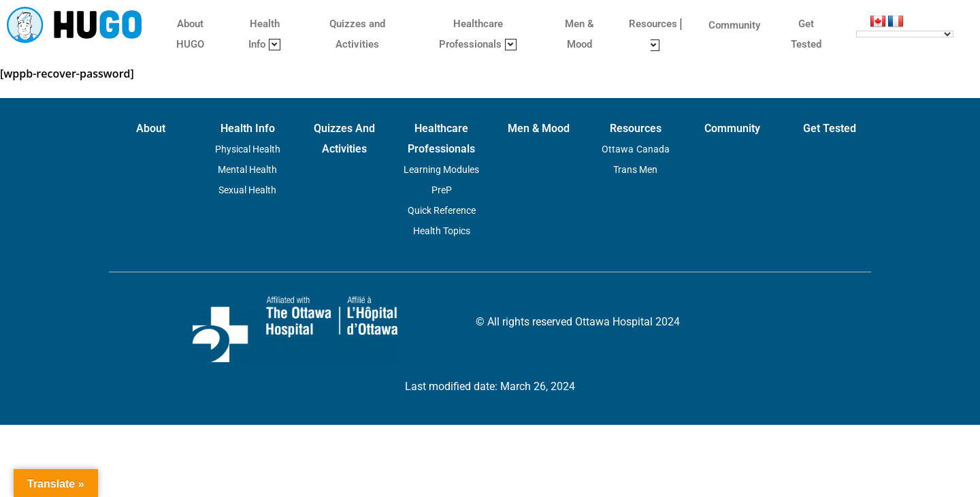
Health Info (264, 34)
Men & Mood (579, 34)
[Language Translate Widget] (905, 34)
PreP (442, 190)
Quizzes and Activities (357, 34)
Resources (655, 34)
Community (734, 25)
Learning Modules (441, 170)
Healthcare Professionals (478, 34)
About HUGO (190, 34)
